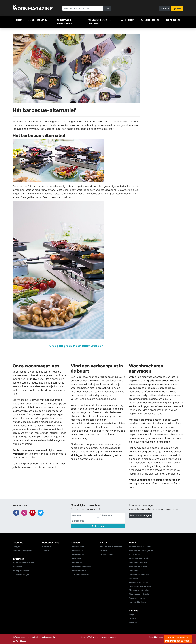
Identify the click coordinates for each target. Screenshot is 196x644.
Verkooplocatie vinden (100, 22)
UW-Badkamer (77, 546)
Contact (45, 550)
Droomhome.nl (106, 554)
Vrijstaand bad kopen (139, 582)
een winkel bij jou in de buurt (96, 384)
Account (165, 8)
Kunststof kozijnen (137, 602)
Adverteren (47, 546)
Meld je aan (98, 526)
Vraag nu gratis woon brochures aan (76, 346)
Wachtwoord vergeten (23, 550)
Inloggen (16, 546)
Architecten (150, 20)
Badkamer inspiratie (138, 562)
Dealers (132, 618)
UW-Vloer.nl (76, 562)
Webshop (127, 20)
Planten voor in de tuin (139, 594)
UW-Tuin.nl (76, 558)
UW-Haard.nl (77, 550)
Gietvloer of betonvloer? (140, 590)
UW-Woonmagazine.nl (81, 566)
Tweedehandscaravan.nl (140, 546)
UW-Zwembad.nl (78, 570)
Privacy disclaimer (21, 571)
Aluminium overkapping (139, 558)
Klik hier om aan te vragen (178, 639)
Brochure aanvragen (140, 515)
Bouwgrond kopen (137, 598)
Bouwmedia (49, 637)
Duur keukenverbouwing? (140, 586)
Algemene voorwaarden (23, 563)
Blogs (131, 614)
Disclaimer (17, 567)
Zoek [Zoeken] (107, 8)
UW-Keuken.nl (77, 554)
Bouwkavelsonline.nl (80, 574)
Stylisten (173, 20)
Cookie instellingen (21, 575)
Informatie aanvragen (64, 22)
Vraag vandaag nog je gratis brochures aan (155, 480)
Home (20, 20)
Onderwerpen (37, 20)
